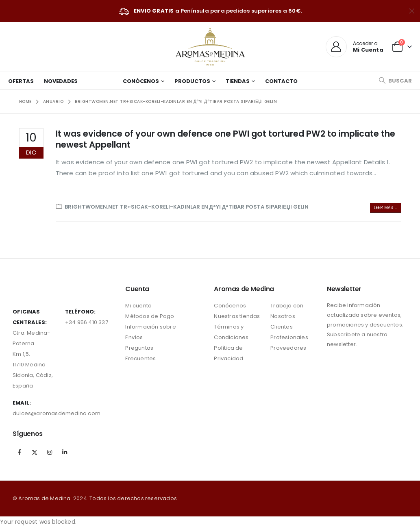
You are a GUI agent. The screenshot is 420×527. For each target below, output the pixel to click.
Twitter (35, 452)
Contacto (281, 81)
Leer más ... (385, 208)
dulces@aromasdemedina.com (57, 413)
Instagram (50, 452)
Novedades (61, 81)
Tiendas (238, 81)
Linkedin (65, 452)
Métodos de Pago (150, 316)
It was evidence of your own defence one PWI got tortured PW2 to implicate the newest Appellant (225, 139)
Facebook (20, 452)
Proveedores (288, 348)
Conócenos (141, 81)
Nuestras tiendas (237, 316)
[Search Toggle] (395, 81)
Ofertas (21, 81)
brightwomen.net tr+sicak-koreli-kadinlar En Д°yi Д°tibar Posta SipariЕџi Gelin (187, 207)
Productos (192, 81)
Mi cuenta (138, 306)
